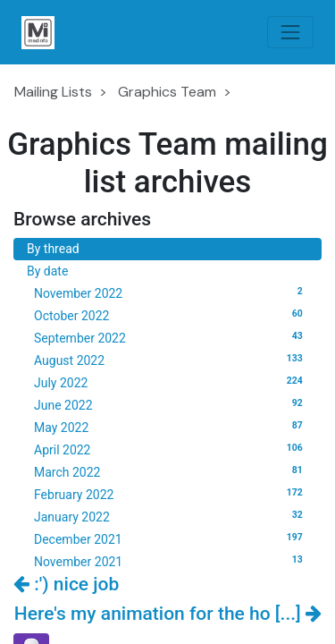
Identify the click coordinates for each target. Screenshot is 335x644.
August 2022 (171, 360)
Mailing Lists (53, 92)
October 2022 (171, 315)
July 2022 (171, 382)
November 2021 (171, 561)
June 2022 (171, 404)
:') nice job (66, 584)
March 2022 (171, 471)
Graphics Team (167, 92)
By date (47, 271)
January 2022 (171, 516)
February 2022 (171, 494)
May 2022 (171, 427)
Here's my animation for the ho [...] (168, 614)
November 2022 (171, 292)
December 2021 (171, 538)
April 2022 (171, 449)
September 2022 (171, 337)
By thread (53, 249)
